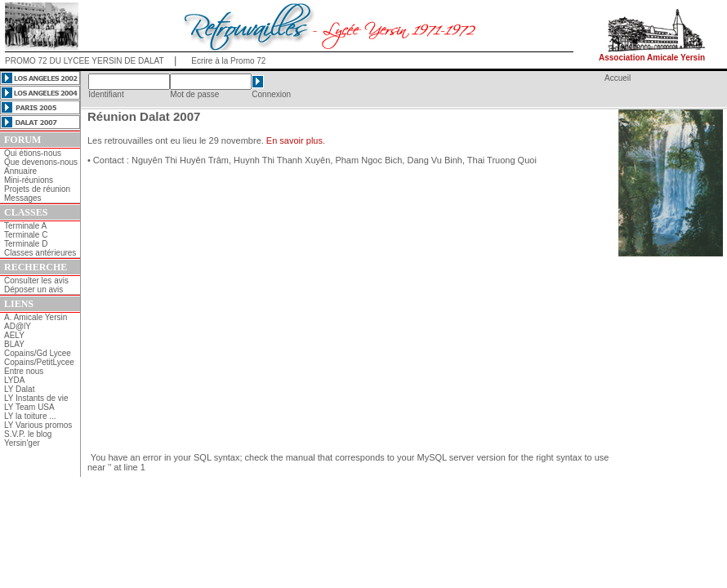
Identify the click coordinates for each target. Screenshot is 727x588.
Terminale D (26, 244)
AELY (14, 335)
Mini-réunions (29, 180)
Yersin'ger (22, 443)
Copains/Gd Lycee (38, 353)
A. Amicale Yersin (36, 317)
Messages (23, 198)
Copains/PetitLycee (39, 362)
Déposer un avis (33, 290)
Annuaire (20, 171)
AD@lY (18, 326)
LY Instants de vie (36, 398)
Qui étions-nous (33, 153)
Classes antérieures (40, 253)
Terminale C (26, 235)
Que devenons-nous (41, 162)
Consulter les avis (36, 281)
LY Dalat (19, 389)
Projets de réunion (37, 189)
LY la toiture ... (30, 416)
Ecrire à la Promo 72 (228, 61)
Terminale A (25, 226)
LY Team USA (29, 407)
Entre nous (24, 371)
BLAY (14, 344)
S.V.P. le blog (28, 434)
